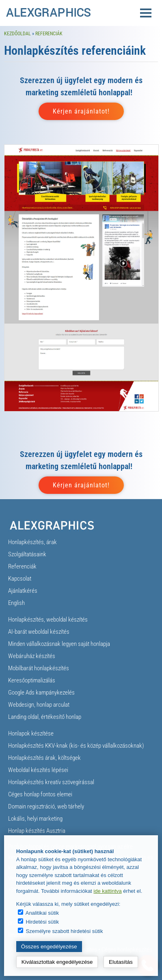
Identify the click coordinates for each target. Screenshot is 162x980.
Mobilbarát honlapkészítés (39, 668)
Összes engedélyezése (49, 947)
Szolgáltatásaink (27, 554)
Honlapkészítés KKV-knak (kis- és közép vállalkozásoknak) (76, 746)
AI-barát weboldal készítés (39, 632)
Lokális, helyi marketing (35, 819)
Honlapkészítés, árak (32, 542)
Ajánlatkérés (23, 591)
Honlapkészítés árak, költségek (44, 758)
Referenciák (49, 34)
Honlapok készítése (31, 733)
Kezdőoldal (17, 34)
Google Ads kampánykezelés (41, 693)
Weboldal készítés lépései (38, 770)
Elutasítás (121, 962)
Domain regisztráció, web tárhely (46, 806)
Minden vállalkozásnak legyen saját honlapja (59, 644)
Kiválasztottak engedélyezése (57, 962)
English (16, 603)
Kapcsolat (20, 579)
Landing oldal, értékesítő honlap (45, 717)
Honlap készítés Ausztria (37, 831)
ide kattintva (107, 891)
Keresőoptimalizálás (32, 680)
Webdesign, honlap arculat (39, 705)
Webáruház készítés (32, 656)
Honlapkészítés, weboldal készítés (48, 620)
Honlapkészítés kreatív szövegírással (51, 782)
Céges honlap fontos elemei (40, 794)
